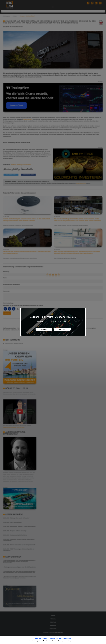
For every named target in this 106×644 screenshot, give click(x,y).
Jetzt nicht (62, 329)
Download (44, 329)
